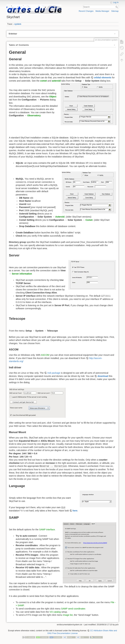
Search (117, 7)
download (103, 376)
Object (53, 97)
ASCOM (45, 355)
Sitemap (115, 11)
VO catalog (55, 612)
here (75, 511)
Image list (68, 615)
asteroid (56, 81)
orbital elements (103, 78)
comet (43, 81)
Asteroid (60, 217)
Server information (22, 274)
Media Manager (102, 11)
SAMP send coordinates (73, 609)
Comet (89, 220)
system (18, 24)
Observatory (34, 115)
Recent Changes (86, 11)
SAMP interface (47, 530)
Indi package (54, 373)
